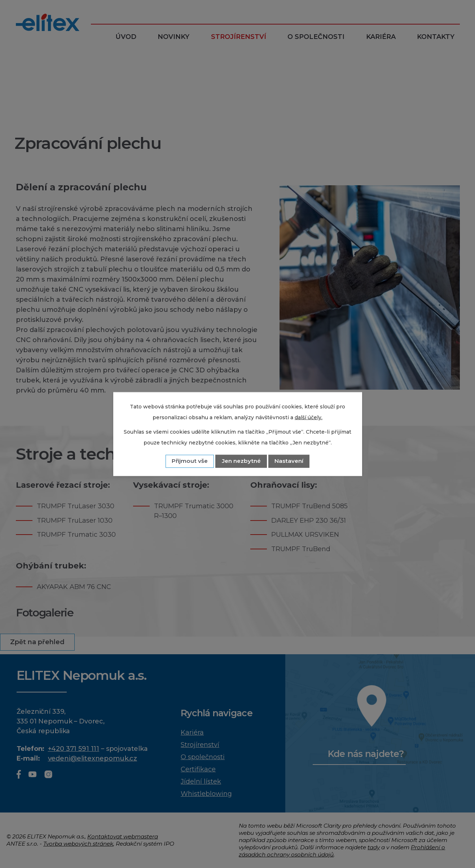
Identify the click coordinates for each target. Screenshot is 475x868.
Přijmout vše (190, 461)
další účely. (309, 417)
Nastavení (289, 461)
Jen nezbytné (241, 461)
